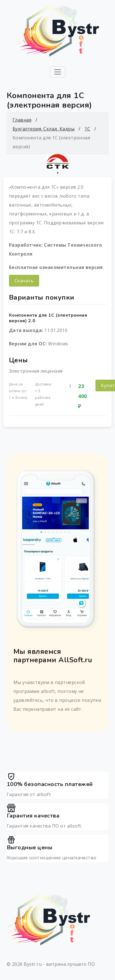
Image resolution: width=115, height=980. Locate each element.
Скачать (24, 281)
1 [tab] (58, 173)
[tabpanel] (57, 161)
